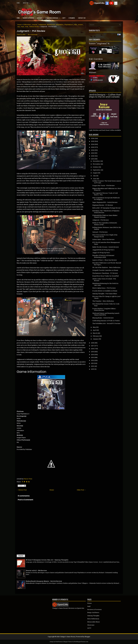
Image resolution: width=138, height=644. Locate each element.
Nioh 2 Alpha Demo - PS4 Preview (104, 288)
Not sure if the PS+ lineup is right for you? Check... (106, 297)
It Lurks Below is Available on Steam (105, 291)
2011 (92, 363)
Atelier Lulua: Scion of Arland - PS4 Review (104, 280)
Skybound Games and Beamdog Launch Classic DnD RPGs (106, 314)
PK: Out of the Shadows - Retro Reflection (106, 267)
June (94, 179)
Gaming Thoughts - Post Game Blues (105, 294)
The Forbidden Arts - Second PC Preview (106, 323)
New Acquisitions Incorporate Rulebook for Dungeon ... (106, 199)
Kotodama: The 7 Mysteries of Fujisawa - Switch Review (106, 212)
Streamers (72, 18)
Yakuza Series (34, 26)
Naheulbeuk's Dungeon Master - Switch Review (44, 581)
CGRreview (27, 25)
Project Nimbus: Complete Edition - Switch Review (104, 309)
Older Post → (81, 490)
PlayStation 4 (69, 25)
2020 (93, 156)
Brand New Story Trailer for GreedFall (105, 276)
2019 (93, 159)
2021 (93, 153)
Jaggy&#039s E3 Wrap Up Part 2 (103, 250)
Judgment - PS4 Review (31, 31)
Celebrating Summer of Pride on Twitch (106, 321)
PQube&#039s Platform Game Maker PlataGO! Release (105, 216)
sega (22, 26)
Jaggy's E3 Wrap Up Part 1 (101, 253)
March (95, 333)
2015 (93, 352)
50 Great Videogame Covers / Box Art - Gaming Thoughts (47, 560)
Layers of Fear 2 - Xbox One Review (105, 260)
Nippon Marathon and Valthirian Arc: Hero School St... (107, 189)
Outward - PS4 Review (100, 232)
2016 (93, 349)
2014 (93, 355)
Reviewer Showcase (54, 17)
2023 (93, 147)
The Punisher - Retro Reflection (103, 301)
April (95, 330)
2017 (93, 346)
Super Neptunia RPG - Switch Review (105, 202)
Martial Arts (51, 25)
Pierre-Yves (28, 479)
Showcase (91, 625)
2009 (93, 369)
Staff (89, 606)
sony (27, 26)
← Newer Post (22, 490)
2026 (93, 138)
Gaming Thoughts (93, 616)
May (94, 327)
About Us (27, 2)
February (96, 336)
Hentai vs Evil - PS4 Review (36, 570)
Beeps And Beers (93, 612)
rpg (19, 26)
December (96, 161)
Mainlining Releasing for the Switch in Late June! (105, 284)
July (94, 176)
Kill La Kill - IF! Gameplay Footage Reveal (106, 208)
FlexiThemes (59, 642)
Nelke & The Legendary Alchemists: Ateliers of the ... (105, 224)
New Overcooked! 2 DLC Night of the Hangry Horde (105, 236)
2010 (93, 366)
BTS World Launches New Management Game (106, 243)
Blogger (87, 637)
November (97, 164)
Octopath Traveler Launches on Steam (105, 270)
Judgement (42, 25)
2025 (93, 141)
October (96, 167)
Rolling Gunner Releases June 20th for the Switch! (107, 228)
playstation (60, 25)
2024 (93, 144)
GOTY (64, 18)
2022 (93, 150)
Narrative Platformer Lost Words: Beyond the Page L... (107, 264)
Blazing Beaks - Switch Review (103, 318)
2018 (93, 343)
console (34, 25)
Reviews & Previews (28, 18)
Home (18, 3)
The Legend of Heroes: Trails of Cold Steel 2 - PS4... (105, 194)
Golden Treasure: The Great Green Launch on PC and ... (107, 182)
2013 (93, 357)
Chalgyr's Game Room (67, 637)
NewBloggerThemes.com (81, 642)
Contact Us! (82, 18)
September (97, 170)
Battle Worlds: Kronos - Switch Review (106, 247)
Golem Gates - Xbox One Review (103, 239)
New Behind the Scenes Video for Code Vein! (106, 305)
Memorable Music (94, 622)
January (96, 339)
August (95, 173)
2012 (93, 360)
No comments (33, 34)
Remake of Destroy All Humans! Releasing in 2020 (103, 256)
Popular (21, 556)
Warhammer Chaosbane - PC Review (105, 273)
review (80, 25)
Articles (41, 17)
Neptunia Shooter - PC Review (103, 205)
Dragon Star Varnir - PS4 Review (103, 185)
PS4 (76, 25)
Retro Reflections (93, 619)
